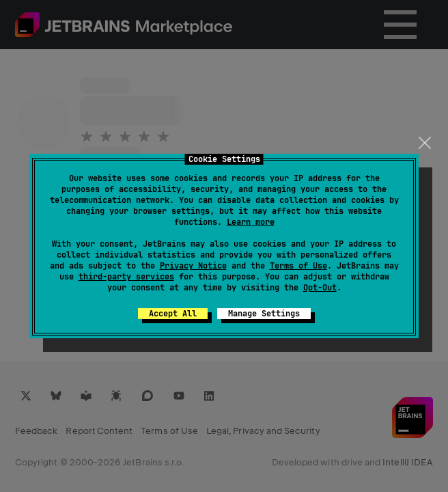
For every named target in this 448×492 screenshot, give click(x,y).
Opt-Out (320, 288)
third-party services (126, 277)
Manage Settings (264, 314)
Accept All (173, 314)
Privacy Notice (193, 266)
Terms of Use (298, 266)
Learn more (251, 222)
